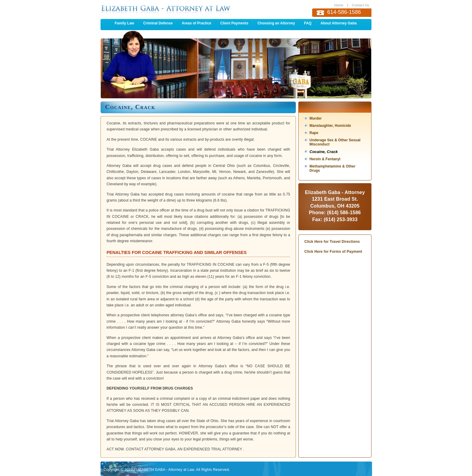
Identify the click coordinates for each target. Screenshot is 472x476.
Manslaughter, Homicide (330, 126)
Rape (314, 133)
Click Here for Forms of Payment (333, 252)
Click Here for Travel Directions (332, 242)
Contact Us (361, 5)
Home (339, 5)
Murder (316, 118)
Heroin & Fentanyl (325, 159)
